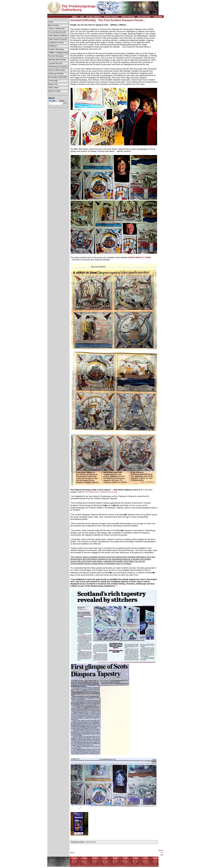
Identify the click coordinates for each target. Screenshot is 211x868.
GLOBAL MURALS (94, 17)
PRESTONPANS (128, 17)
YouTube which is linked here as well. (101, 492)
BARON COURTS (111, 17)
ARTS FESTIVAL (144, 17)
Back (72, 853)
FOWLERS (159, 17)
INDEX (75, 17)
